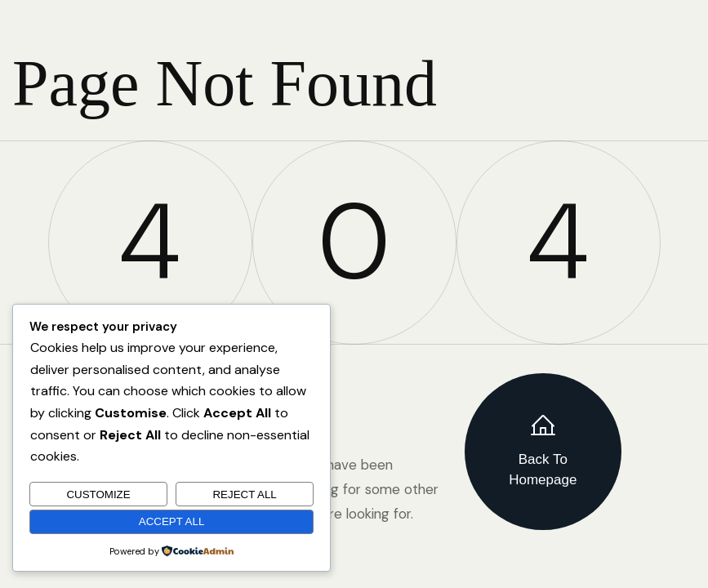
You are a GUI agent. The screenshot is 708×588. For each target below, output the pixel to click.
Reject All (244, 494)
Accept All (172, 521)
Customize (98, 494)
